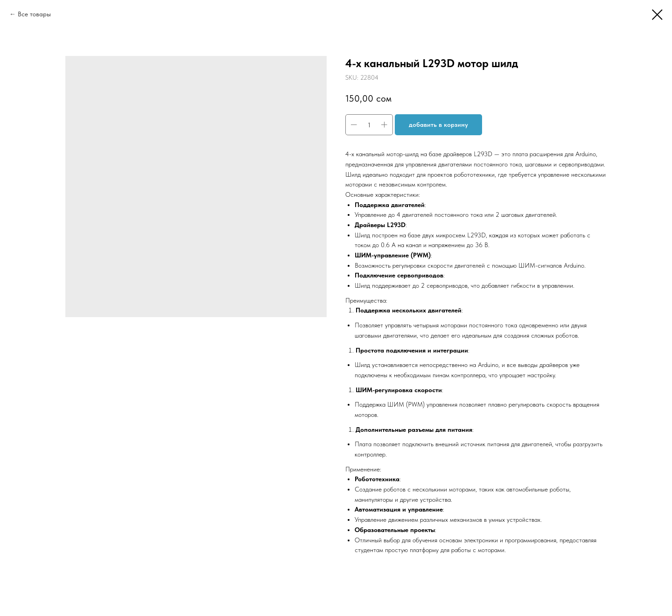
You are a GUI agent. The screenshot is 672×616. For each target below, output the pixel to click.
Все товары (34, 14)
